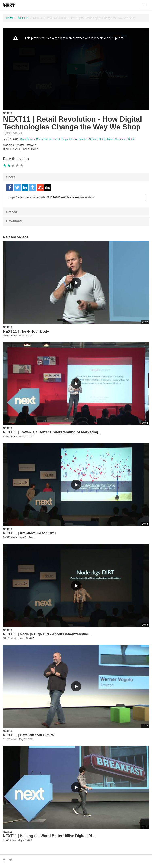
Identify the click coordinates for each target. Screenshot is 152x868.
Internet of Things (58, 139)
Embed (12, 212)
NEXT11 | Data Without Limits (28, 735)
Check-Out (42, 139)
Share (11, 177)
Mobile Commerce (117, 139)
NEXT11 (23, 18)
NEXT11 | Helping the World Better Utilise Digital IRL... (50, 836)
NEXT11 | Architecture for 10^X (30, 533)
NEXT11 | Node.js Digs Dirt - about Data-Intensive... (47, 634)
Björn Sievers (27, 139)
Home (10, 18)
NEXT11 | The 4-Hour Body (26, 331)
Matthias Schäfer (88, 139)
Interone (73, 139)
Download (14, 221)
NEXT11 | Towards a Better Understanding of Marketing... (52, 432)
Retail (131, 139)
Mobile (102, 139)
